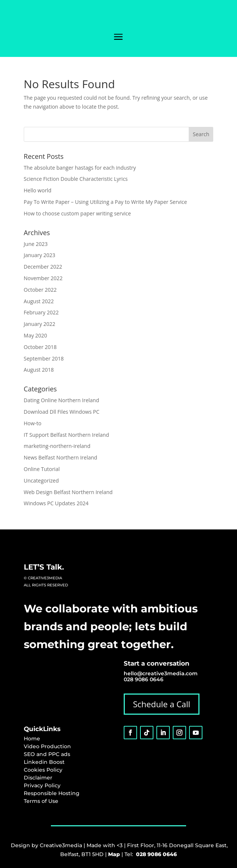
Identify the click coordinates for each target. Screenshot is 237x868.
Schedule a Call (162, 704)
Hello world (38, 190)
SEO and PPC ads (47, 754)
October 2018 (40, 347)
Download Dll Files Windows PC (62, 412)
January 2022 (40, 324)
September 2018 (44, 358)
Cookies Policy (43, 770)
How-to (33, 423)
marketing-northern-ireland (57, 446)
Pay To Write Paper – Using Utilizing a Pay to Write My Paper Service (105, 202)
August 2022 (39, 301)
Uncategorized (41, 481)
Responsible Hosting (52, 793)
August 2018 (39, 370)
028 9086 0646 (144, 679)
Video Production (47, 746)
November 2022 (43, 278)
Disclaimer (38, 778)
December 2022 (43, 267)
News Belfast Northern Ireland (61, 457)
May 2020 (35, 335)
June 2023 (36, 244)
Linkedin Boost (44, 762)
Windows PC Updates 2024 (56, 503)
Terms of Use (41, 801)
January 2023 (40, 255)
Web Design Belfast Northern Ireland (68, 492)
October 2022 (40, 290)
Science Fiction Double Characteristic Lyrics (76, 179)
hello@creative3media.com (161, 673)
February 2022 (41, 312)
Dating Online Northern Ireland (61, 400)
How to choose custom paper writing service (77, 213)
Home (32, 739)
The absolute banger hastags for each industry (80, 168)
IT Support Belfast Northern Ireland (66, 435)
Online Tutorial (42, 469)
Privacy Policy (42, 785)
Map (114, 854)
